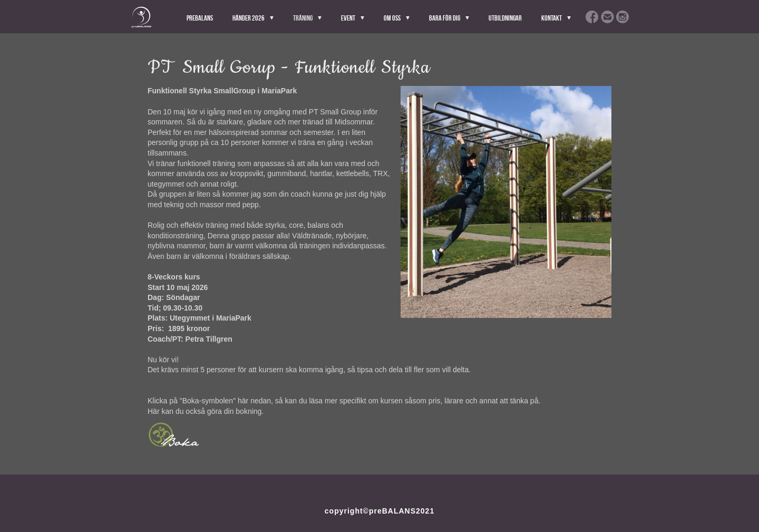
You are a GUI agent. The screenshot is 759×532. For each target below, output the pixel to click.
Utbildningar (505, 18)
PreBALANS (200, 18)
